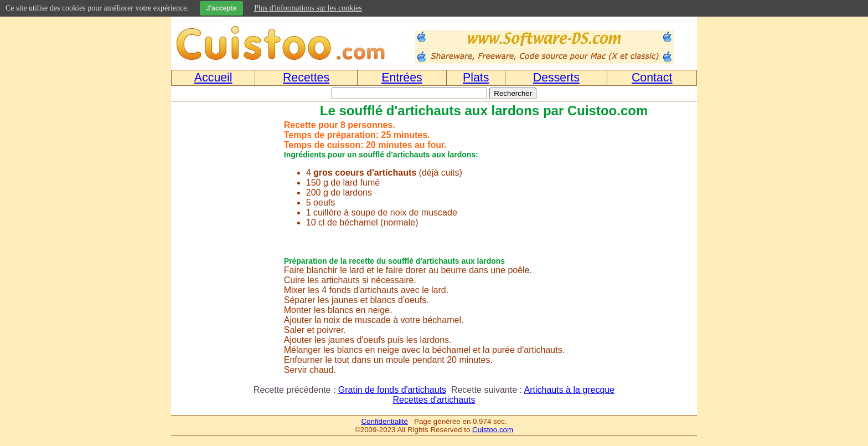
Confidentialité (384, 421)
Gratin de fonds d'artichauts (392, 390)
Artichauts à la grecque (570, 390)
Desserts (556, 78)
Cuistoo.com (493, 430)
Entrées (402, 78)
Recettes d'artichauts (434, 400)
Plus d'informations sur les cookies (308, 8)
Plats (476, 78)
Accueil (213, 78)
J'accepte (221, 8)
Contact (652, 78)
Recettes (306, 78)
